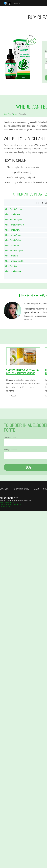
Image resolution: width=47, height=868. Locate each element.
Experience (4, 489)
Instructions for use (21, 489)
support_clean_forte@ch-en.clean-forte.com (15, 501)
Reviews (36, 489)
